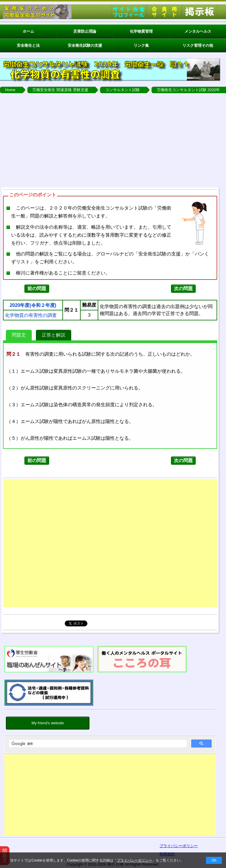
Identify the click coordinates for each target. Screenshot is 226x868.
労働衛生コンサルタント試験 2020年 (188, 90)
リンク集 (141, 45)
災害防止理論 (85, 31)
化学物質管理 (141, 31)
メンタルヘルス (198, 31)
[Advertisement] (110, 796)
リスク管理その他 (198, 45)
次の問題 (183, 289)
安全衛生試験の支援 (85, 45)
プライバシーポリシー (134, 860)
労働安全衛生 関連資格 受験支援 (60, 90)
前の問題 (37, 289)
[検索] (97, 744)
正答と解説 (54, 335)
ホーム (28, 31)
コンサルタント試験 (123, 90)
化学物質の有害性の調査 (31, 315)
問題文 (19, 335)
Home (10, 90)
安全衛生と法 (28, 45)
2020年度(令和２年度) (33, 305)
